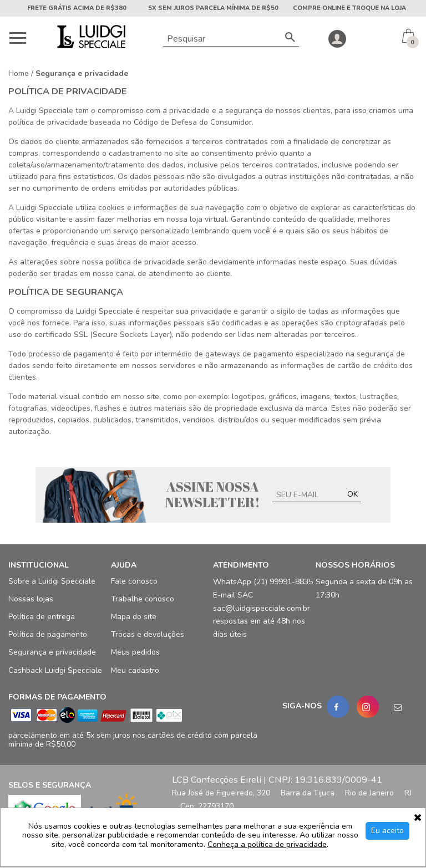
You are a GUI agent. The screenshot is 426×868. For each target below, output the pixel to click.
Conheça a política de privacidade (267, 845)
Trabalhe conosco (143, 599)
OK (353, 494)
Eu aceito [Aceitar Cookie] (387, 831)
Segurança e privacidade (52, 653)
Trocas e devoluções (148, 635)
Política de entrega (42, 617)
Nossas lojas (31, 599)
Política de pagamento (48, 635)
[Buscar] (290, 39)
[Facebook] (338, 707)
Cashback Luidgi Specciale (55, 670)
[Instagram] (368, 707)
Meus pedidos (135, 653)
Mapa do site (134, 617)
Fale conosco (134, 582)
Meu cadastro (135, 670)
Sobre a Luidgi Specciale (52, 582)
